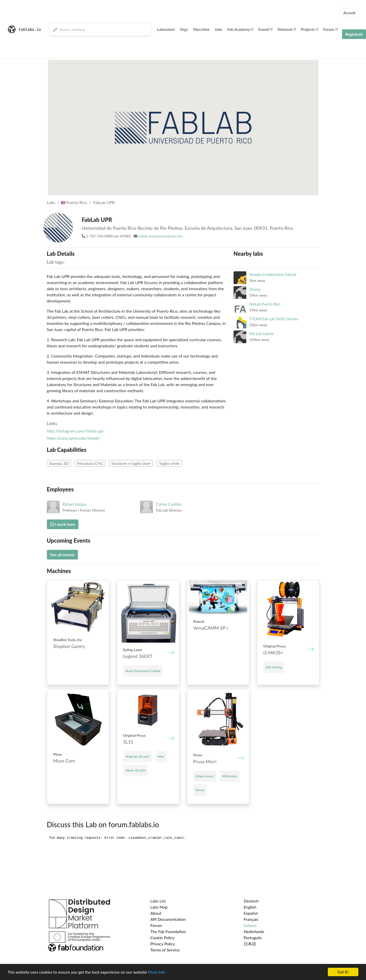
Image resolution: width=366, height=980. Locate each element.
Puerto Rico (74, 202)
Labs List (158, 901)
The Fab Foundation (168, 931)
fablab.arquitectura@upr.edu (160, 236)
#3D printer (230, 776)
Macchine (201, 29)
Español (251, 913)
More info (157, 972)
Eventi (265, 29)
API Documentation (168, 919)
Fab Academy (240, 29)
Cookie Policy (162, 938)
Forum (330, 29)
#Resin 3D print (136, 770)
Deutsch (251, 901)
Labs (51, 202)
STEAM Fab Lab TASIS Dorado (274, 319)
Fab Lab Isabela (262, 334)
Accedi (349, 13)
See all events (63, 555)
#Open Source (205, 776)
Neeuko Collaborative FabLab (273, 275)
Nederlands (254, 931)
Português (253, 938)
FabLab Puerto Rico (265, 304)
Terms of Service (165, 950)
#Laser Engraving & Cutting (143, 671)
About (156, 913)
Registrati (354, 34)
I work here (63, 524)
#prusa (200, 790)
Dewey (255, 289)
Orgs (184, 29)
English (250, 907)
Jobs (219, 29)
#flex (161, 756)
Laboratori (166, 29)
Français (251, 919)
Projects (309, 29)
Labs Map (159, 907)
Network (287, 29)
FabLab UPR (104, 202)
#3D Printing (274, 667)
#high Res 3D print (138, 756)
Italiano (250, 925)
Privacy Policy (163, 944)
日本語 (250, 944)
